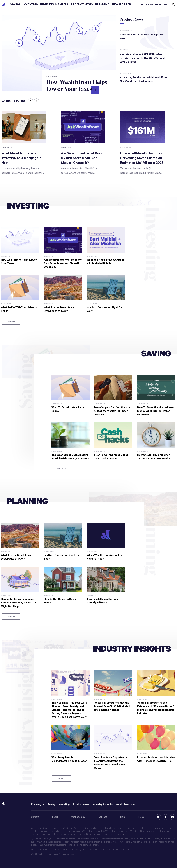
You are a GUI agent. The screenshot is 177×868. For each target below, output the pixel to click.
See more (11, 321)
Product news (81, 804)
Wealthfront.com (126, 804)
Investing (64, 804)
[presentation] (31, 101)
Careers (35, 817)
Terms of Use (144, 839)
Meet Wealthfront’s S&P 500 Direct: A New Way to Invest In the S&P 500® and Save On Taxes (142, 58)
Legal (55, 817)
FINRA (119, 834)
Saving (51, 804)
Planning (36, 804)
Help (123, 817)
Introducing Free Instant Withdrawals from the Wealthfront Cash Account (143, 80)
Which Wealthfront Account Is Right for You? (142, 37)
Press (141, 817)
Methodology (78, 817)
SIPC (124, 834)
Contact (103, 817)
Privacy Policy (160, 839)
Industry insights (103, 804)
